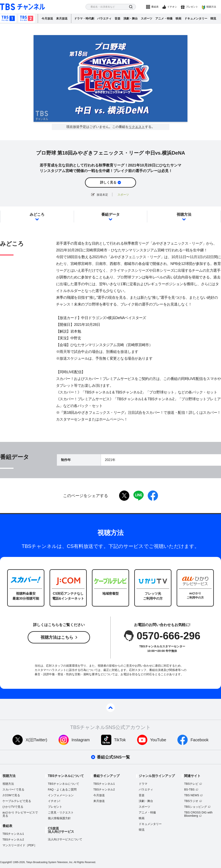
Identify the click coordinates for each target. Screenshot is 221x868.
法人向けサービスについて (65, 839)
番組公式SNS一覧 (113, 757)
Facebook (200, 740)
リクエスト (137, 127)
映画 (178, 18)
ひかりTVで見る (13, 807)
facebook (153, 496)
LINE (139, 496)
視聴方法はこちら (57, 637)
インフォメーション (61, 795)
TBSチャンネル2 (27, 18)
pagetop (110, 708)
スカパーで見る (13, 789)
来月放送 (62, 18)
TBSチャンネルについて (64, 784)
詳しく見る (108, 182)
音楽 (117, 18)
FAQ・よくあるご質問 (62, 789)
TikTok (120, 740)
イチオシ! (54, 801)
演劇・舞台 (131, 18)
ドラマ (143, 784)
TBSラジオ (191, 801)
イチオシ (172, 7)
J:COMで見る (11, 795)
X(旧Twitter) (36, 740)
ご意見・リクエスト (61, 812)
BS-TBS (189, 789)
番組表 (155, 7)
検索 (131, 7)
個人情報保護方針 (59, 818)
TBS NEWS (192, 795)
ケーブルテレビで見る (17, 801)
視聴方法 (211, 7)
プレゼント (192, 7)
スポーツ (147, 18)
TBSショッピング (196, 807)
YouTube (158, 740)
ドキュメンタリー (196, 18)
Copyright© (6, 862)
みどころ (37, 214)
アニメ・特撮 (164, 18)
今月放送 (47, 18)
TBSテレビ (191, 784)
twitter (124, 496)
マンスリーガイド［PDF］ (20, 845)
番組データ (110, 214)
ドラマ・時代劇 (84, 18)
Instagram (81, 740)
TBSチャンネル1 (8, 18)
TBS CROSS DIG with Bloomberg (198, 814)
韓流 (213, 18)
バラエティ (104, 18)
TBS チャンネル (23, 7)
